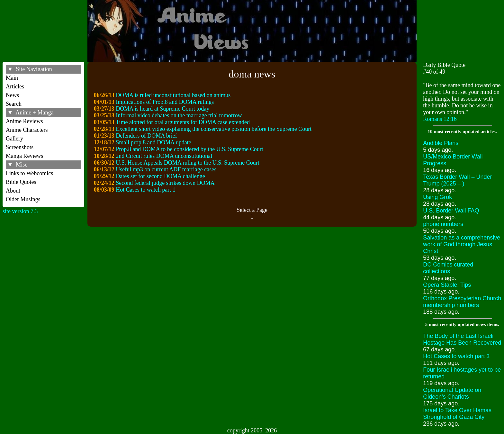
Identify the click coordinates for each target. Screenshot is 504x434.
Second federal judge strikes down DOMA (165, 183)
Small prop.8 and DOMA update (153, 142)
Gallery (14, 139)
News (12, 95)
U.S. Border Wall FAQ (451, 211)
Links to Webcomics (29, 173)
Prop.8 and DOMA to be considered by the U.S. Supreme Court (189, 149)
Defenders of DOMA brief (146, 136)
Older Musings (23, 199)
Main (12, 78)
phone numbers (443, 224)
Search (14, 104)
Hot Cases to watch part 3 (456, 356)
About (13, 191)
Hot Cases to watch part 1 (145, 190)
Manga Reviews (24, 156)
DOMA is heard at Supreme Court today (162, 109)
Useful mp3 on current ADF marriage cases (166, 169)
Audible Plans (441, 143)
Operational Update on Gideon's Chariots (452, 393)
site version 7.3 (20, 211)
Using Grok (437, 197)
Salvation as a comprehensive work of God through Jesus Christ (462, 244)
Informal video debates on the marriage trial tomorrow (179, 115)
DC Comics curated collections (448, 268)
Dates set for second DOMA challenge (160, 176)
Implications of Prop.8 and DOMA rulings (165, 102)
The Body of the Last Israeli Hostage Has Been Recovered (462, 339)
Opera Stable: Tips (447, 285)
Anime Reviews (24, 121)
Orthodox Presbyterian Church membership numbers (462, 302)
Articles (15, 86)
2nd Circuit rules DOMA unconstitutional (164, 156)
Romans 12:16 (440, 119)
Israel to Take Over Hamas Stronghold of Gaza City (457, 414)
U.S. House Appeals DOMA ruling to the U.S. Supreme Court (187, 163)
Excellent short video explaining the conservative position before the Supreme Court (214, 129)
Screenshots (20, 147)
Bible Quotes (21, 182)
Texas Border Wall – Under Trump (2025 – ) (457, 180)
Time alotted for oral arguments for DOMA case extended (183, 122)
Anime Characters (27, 130)
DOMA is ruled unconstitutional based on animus (173, 95)
